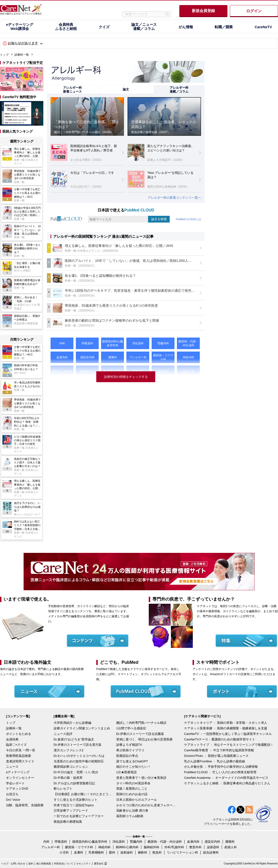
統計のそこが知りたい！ (133, 767)
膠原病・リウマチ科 (79, 847)
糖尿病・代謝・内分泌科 (165, 842)
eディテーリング (18, 772)
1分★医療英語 (126, 772)
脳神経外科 (152, 847)
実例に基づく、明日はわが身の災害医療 (144, 739)
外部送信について (64, 864)
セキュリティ (84, 864)
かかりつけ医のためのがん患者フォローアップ (146, 805)
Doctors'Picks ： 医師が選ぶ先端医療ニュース (216, 756)
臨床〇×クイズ (16, 745)
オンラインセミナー (20, 778)
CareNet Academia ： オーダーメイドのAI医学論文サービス (226, 778)
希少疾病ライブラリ (130, 750)
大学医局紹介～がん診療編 (72, 723)
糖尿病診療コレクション (71, 767)
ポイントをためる (19, 734)
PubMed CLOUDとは (188, 219)
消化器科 (119, 842)
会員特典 (12, 739)
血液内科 (193, 842)
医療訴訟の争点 (127, 756)
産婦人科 (231, 847)
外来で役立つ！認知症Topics (74, 805)
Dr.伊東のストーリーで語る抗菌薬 (140, 734)
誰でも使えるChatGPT (132, 761)
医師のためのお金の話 (132, 794)
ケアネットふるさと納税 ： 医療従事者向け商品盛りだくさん (227, 783)
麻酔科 (143, 852)
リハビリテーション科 (182, 852)
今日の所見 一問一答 (21, 750)
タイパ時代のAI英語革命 (133, 783)
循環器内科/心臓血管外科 (90, 842)
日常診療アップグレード (71, 810)
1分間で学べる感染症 (131, 728)
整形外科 (195, 847)
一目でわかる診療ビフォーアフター (79, 816)
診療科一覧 (22, 55)
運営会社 (99, 864)
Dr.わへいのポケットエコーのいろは (79, 756)
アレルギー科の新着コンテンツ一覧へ (174, 198)
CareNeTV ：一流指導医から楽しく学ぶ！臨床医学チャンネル (228, 734)
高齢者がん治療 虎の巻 (132, 810)
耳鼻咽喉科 (96, 852)
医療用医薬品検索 (19, 756)
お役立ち (12, 794)
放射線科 (127, 852)
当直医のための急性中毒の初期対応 (79, 761)
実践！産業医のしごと (132, 789)
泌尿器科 (213, 847)
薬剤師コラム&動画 (130, 816)
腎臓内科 (136, 842)
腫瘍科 (230, 842)
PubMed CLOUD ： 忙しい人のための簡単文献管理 (220, 772)
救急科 (157, 852)
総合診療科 (211, 852)
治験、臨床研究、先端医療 (25, 805)
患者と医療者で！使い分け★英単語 (141, 778)
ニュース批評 (63, 734)
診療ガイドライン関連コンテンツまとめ (82, 728)
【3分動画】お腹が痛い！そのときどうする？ (84, 794)
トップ (4, 55)
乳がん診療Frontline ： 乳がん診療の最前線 (215, 761)
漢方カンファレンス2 (69, 750)
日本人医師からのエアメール (137, 800)
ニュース (12, 767)
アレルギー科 (51, 847)
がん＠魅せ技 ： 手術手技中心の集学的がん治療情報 (221, 767)
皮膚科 (79, 852)
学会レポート (15, 783)
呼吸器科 (61, 842)
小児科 (64, 852)
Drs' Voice (13, 800)
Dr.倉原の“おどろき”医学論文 (74, 739)
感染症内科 (212, 842)
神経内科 (104, 847)
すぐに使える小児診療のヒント (76, 800)
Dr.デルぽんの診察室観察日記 (74, 783)
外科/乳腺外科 (174, 847)
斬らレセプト (63, 789)
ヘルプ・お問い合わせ (13, 864)
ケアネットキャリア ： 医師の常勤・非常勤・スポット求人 (226, 723)
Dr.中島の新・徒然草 (68, 778)
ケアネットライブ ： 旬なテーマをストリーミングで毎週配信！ (229, 745)
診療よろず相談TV (129, 745)
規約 (31, 864)
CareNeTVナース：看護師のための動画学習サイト (220, 739)
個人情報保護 (44, 864)
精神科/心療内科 (127, 847)
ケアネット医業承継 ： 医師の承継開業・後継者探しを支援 (226, 728)
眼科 (112, 852)
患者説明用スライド (20, 761)
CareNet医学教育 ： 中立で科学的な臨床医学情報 (219, 750)
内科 (46, 842)
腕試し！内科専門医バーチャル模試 (141, 723)
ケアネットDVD (17, 789)
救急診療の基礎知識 (68, 822)
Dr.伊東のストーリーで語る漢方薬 (78, 745)
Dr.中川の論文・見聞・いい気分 (76, 772)
